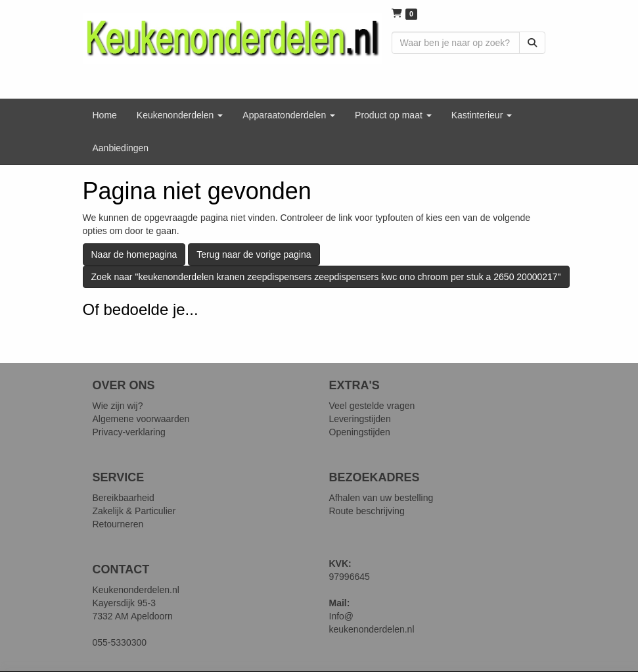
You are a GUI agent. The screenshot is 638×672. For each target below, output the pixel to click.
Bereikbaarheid (124, 498)
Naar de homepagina (134, 254)
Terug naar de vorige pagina (254, 254)
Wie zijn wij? (118, 406)
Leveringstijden (360, 419)
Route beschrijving (367, 511)
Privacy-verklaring (129, 432)
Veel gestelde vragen (372, 406)
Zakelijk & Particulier (134, 511)
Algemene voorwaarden (141, 419)
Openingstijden (360, 432)
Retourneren (118, 524)
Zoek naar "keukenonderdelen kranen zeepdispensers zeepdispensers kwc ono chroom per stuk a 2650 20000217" (326, 277)
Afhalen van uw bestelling (381, 498)
